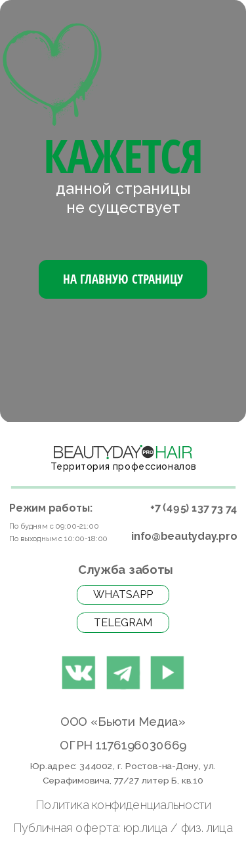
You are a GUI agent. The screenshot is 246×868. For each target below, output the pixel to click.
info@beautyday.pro (183, 537)
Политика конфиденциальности (123, 805)
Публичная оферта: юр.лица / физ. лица (123, 828)
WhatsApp (123, 594)
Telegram (123, 623)
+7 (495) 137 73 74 (193, 508)
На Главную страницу (123, 279)
